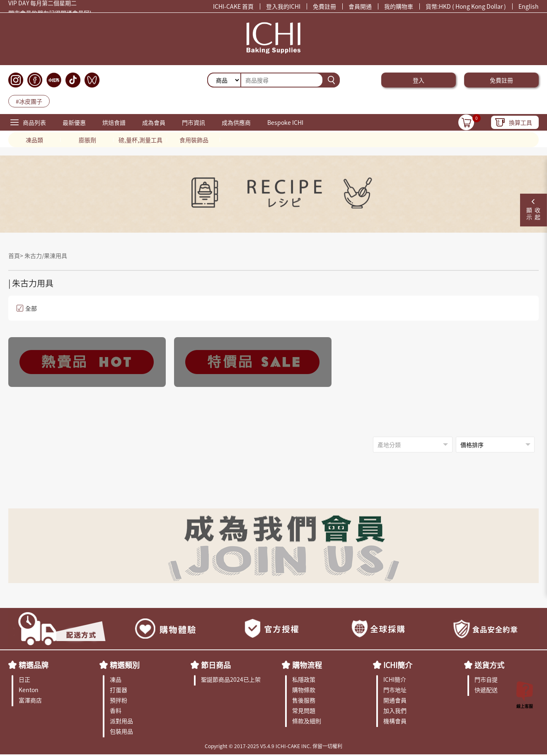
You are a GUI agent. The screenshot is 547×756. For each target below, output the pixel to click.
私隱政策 (304, 679)
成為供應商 (236, 122)
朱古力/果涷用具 (46, 255)
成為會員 (154, 122)
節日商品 (216, 665)
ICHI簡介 (398, 665)
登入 (419, 80)
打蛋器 (119, 690)
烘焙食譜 (114, 122)
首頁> (16, 255)
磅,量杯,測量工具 (140, 140)
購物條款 (304, 690)
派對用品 (121, 721)
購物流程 (307, 665)
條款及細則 (307, 721)
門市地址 (395, 690)
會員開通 (360, 6)
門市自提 (486, 679)
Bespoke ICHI (285, 122)
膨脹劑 (87, 140)
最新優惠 (74, 122)
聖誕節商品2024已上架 (231, 679)
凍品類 (34, 140)
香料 (116, 710)
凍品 (116, 679)
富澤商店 (30, 700)
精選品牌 (34, 665)
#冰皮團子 (29, 101)
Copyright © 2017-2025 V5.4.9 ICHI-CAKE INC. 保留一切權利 (273, 746)
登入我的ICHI (283, 6)
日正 (24, 679)
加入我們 (395, 710)
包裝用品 (121, 731)
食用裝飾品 (194, 140)
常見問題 (304, 710)
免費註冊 (324, 6)
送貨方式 (489, 665)
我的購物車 (399, 6)
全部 (27, 308)
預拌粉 (119, 700)
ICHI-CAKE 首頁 (233, 6)
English (529, 6)
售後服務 (304, 700)
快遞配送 (486, 690)
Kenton (29, 690)
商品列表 (34, 122)
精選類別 (125, 665)
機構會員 (395, 721)
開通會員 (395, 700)
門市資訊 (194, 122)
